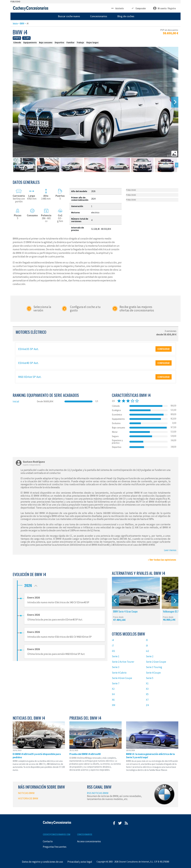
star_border (133, 401)
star (119, 401)
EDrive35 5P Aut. (28, 349)
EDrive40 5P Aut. (28, 363)
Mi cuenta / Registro (164, 8)
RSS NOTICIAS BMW (98, 793)
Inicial (16, 401)
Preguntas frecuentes (55, 847)
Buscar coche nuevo (69, 16)
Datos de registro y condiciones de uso (42, 862)
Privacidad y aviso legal (80, 862)
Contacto (48, 841)
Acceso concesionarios (89, 841)
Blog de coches (126, 16)
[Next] (175, 102)
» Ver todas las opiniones (162, 560)
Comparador (138, 8)
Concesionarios (99, 16)
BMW (22, 23)
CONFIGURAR (164, 349)
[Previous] (115, 601)
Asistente (117, 8)
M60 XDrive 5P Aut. (30, 377)
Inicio (15, 23)
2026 (32, 585)
